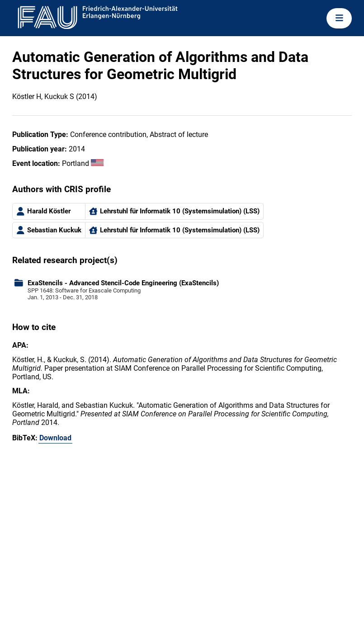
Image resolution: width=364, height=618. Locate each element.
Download (55, 438)
